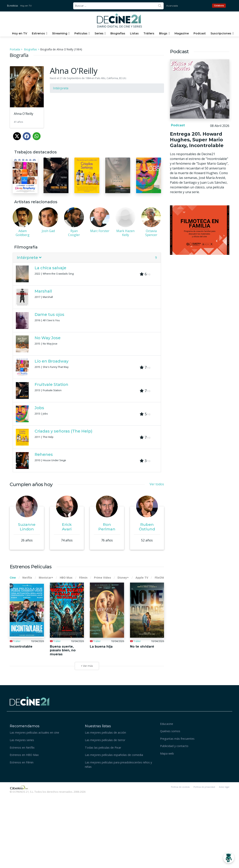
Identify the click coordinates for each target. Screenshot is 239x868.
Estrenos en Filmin (22, 762)
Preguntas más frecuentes (177, 739)
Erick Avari (67, 527)
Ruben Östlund (147, 527)
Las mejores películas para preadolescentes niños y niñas (118, 765)
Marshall (43, 291)
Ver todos (157, 484)
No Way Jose (48, 338)
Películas (81, 33)
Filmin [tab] (83, 578)
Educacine (167, 724)
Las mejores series (22, 740)
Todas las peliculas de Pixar (103, 748)
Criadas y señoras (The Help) (64, 431)
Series (99, 33)
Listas (134, 33)
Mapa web (167, 753)
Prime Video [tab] (102, 578)
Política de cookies (180, 787)
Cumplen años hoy (31, 484)
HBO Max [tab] (66, 578)
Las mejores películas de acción (105, 732)
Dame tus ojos (49, 315)
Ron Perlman (107, 527)
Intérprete (61, 88)
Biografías (118, 33)
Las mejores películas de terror (105, 740)
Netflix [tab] (27, 578)
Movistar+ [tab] (46, 578)
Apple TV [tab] (142, 578)
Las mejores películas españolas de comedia (114, 755)
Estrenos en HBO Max (24, 755)
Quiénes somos (170, 731)
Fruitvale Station (51, 384)
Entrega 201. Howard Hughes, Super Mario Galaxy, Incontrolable (197, 140)
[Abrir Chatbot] (229, 858)
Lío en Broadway (52, 361)
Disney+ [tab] (123, 578)
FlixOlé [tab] (159, 578)
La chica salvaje (50, 268)
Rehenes (44, 454)
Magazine (182, 33)
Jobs (39, 408)
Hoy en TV (26, 6)
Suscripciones (221, 33)
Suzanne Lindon (27, 527)
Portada (15, 49)
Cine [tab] (13, 578)
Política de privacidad (204, 787)
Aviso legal (224, 787)
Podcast (200, 33)
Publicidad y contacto (174, 746)
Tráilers (149, 33)
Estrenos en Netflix (22, 748)
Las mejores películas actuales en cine (34, 732)
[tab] (87, 258)
